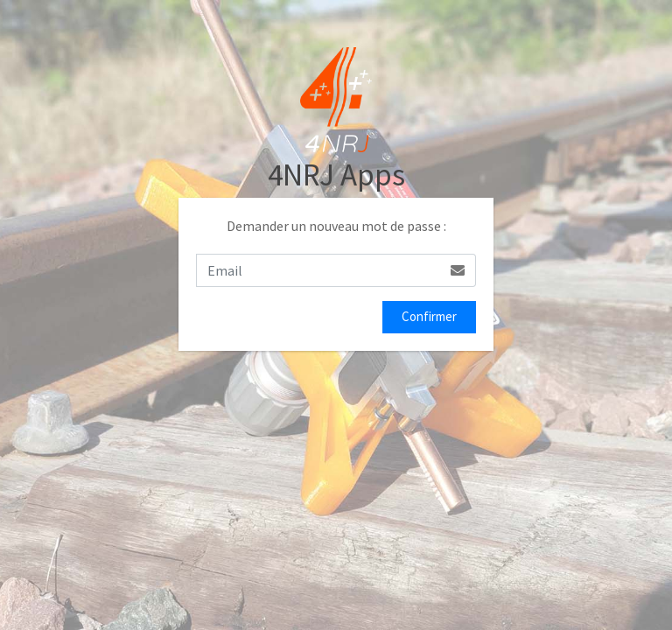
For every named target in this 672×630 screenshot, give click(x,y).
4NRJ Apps (336, 175)
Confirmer (429, 316)
